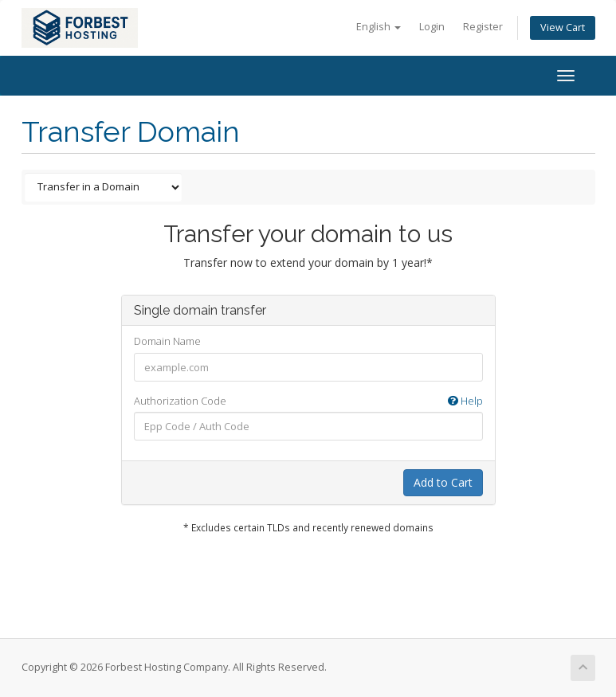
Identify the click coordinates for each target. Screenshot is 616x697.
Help (465, 401)
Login (432, 27)
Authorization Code (308, 401)
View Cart (563, 27)
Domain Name (167, 341)
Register (483, 27)
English (379, 27)
